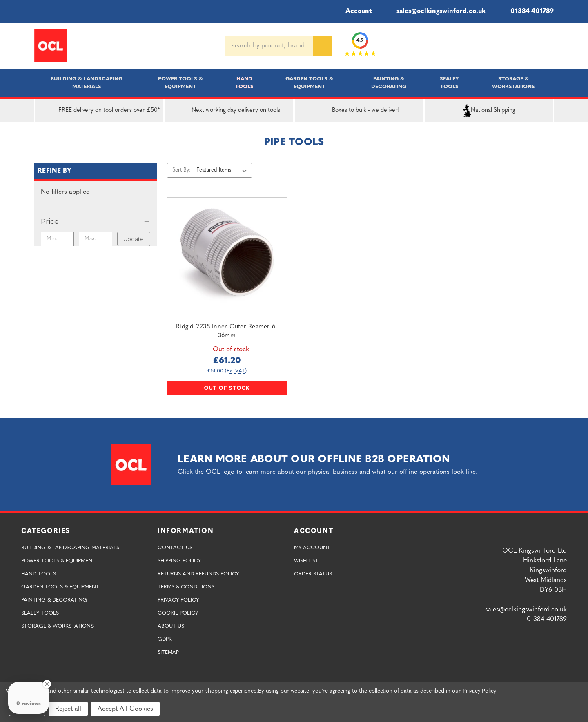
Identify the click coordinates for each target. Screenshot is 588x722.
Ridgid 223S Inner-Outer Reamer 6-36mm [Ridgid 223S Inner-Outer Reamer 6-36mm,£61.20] (227, 332)
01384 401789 (526, 11)
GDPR (165, 639)
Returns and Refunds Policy (198, 574)
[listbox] (223, 170)
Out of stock (227, 388)
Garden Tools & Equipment (309, 83)
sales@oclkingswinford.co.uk (435, 11)
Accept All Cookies (125, 709)
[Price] (96, 221)
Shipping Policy (179, 561)
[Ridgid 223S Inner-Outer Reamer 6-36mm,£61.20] (227, 257)
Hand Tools (244, 83)
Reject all (68, 709)
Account (353, 11)
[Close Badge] (47, 684)
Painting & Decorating (389, 83)
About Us (171, 626)
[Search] (322, 46)
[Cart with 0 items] (550, 46)
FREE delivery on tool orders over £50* (99, 111)
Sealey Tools (449, 83)
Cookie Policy (178, 613)
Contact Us (175, 548)
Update (134, 239)
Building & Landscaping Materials (87, 83)
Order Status (313, 574)
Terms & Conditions (186, 587)
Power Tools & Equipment (180, 83)
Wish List (306, 561)
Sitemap (168, 652)
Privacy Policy (178, 600)
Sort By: (182, 170)
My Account (312, 548)
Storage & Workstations (513, 83)
